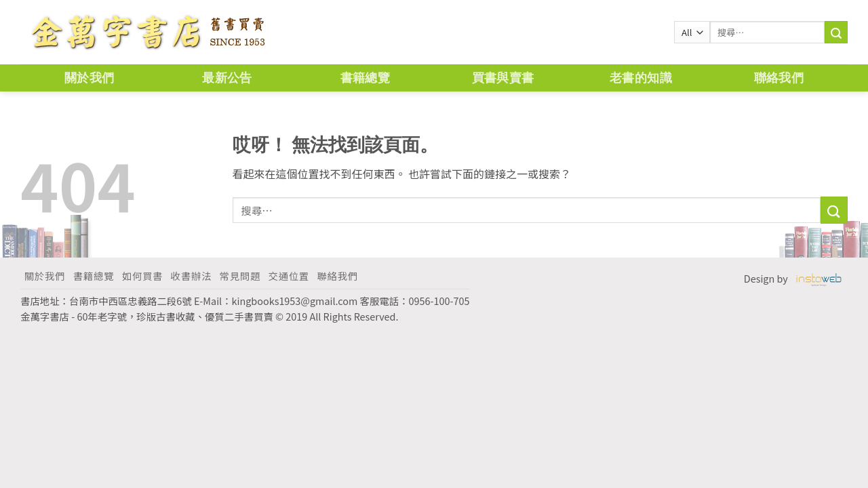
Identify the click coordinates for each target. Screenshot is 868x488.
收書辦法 (191, 276)
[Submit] (834, 210)
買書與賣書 (503, 78)
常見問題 (240, 276)
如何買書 (142, 276)
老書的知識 (641, 78)
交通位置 (289, 276)
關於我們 (89, 78)
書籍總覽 (365, 78)
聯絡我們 (779, 78)
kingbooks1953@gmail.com (295, 301)
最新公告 (227, 78)
